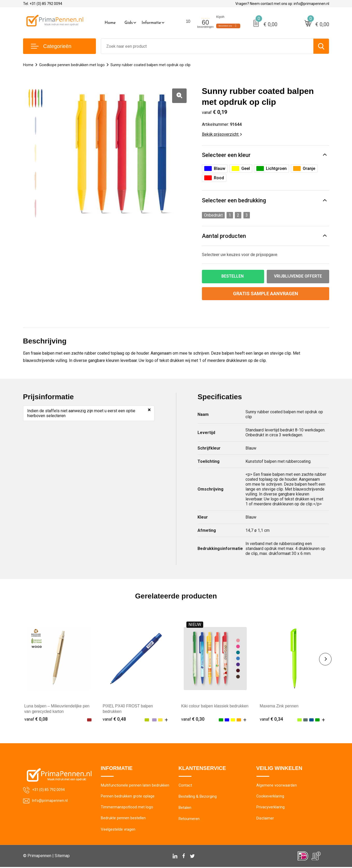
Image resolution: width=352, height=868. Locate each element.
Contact (185, 786)
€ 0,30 (193, 719)
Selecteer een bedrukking (234, 200)
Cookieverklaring (270, 797)
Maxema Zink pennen (280, 706)
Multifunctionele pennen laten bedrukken (135, 786)
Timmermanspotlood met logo (127, 808)
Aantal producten (224, 236)
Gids (129, 23)
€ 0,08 (36, 719)
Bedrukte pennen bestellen (123, 819)
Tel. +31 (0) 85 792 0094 (43, 4)
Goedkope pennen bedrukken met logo (72, 65)
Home (110, 23)
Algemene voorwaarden (277, 786)
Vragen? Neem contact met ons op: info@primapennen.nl (282, 4)
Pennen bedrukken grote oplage (128, 797)
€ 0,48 (114, 719)
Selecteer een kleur (226, 155)
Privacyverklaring (270, 808)
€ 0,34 (271, 719)
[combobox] (207, 46)
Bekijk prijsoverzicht (222, 134)
